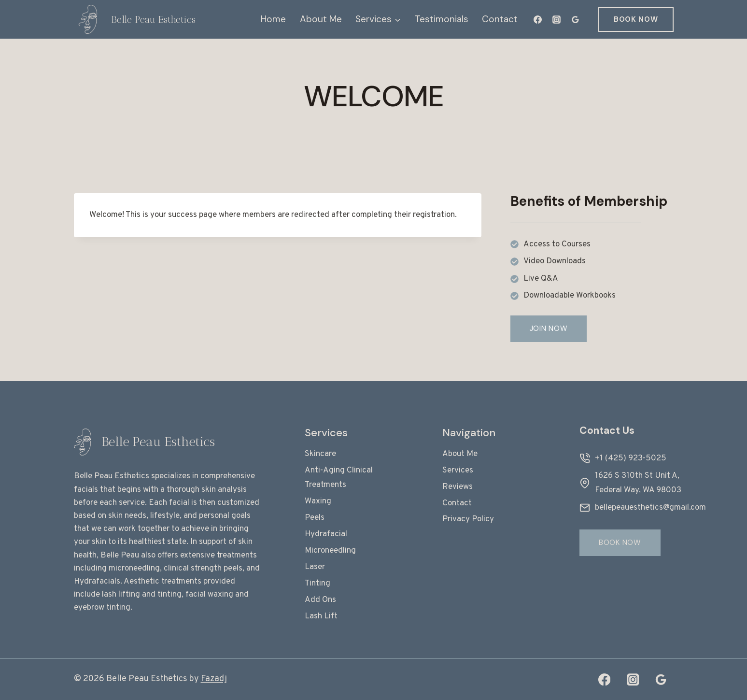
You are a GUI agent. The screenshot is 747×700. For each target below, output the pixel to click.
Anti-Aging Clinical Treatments (339, 478)
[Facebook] (538, 19)
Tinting (317, 584)
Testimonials (442, 19)
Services (458, 471)
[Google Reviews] (576, 19)
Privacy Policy (468, 519)
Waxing (318, 501)
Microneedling (330, 551)
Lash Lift (321, 616)
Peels (315, 518)
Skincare (320, 454)
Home (273, 19)
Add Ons (320, 600)
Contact (500, 19)
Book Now (636, 19)
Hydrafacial (326, 534)
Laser (315, 567)
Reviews (458, 487)
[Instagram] (557, 19)
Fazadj (214, 679)
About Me (321, 19)
